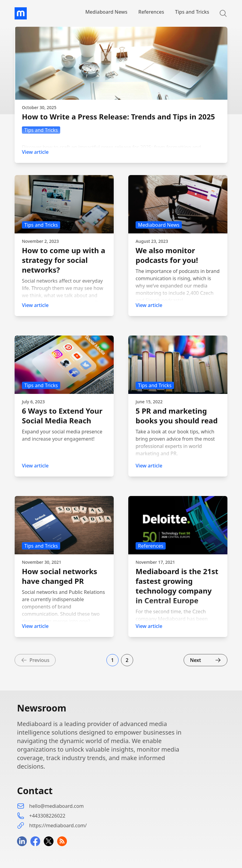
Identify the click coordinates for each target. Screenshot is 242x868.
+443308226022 (47, 816)
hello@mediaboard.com (56, 806)
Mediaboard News (106, 12)
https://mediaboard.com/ (58, 825)
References (151, 12)
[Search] (220, 13)
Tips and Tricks (192, 12)
